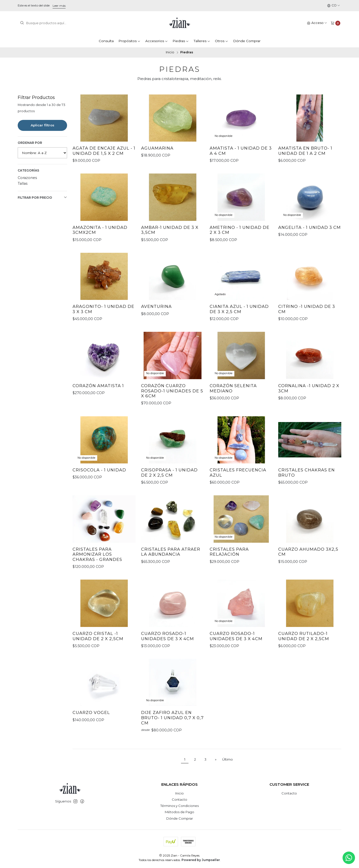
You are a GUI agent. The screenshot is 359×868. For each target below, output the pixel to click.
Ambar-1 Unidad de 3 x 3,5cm (170, 237)
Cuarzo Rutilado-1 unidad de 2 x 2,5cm (304, 643)
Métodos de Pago (179, 812)
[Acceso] (317, 23)
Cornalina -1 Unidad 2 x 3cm (309, 395)
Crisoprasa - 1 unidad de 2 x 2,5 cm (169, 480)
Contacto (179, 799)
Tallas (23, 183)
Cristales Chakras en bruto (307, 480)
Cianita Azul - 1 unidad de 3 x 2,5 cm (239, 316)
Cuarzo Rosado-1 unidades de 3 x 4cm (168, 643)
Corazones (27, 178)
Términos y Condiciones (179, 806)
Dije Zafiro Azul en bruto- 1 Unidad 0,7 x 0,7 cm (172, 725)
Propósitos (129, 41)
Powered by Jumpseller (201, 860)
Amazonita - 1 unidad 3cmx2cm (100, 237)
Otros (222, 41)
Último (227, 759)
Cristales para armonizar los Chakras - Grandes (97, 562)
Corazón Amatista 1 (98, 393)
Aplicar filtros (43, 125)
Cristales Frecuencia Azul (238, 480)
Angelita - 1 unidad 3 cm (310, 235)
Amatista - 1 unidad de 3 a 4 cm (241, 151)
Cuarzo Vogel (91, 720)
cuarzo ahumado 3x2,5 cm (308, 559)
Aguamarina (157, 148)
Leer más (59, 6)
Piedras (181, 41)
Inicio (170, 52)
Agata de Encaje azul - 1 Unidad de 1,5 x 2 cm (104, 151)
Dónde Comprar (247, 41)
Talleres (202, 41)
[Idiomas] (334, 6)
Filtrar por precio (42, 197)
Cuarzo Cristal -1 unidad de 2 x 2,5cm (98, 643)
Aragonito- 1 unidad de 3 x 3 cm (103, 316)
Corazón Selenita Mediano (233, 395)
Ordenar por (30, 143)
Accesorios (157, 41)
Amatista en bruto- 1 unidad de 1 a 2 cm (305, 151)
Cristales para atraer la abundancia (171, 559)
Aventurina (156, 314)
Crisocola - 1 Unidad (99, 477)
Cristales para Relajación (229, 559)
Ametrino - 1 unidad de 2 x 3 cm (240, 237)
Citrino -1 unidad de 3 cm (307, 316)
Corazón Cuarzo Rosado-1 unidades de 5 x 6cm (172, 398)
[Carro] (335, 23)
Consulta (106, 41)
